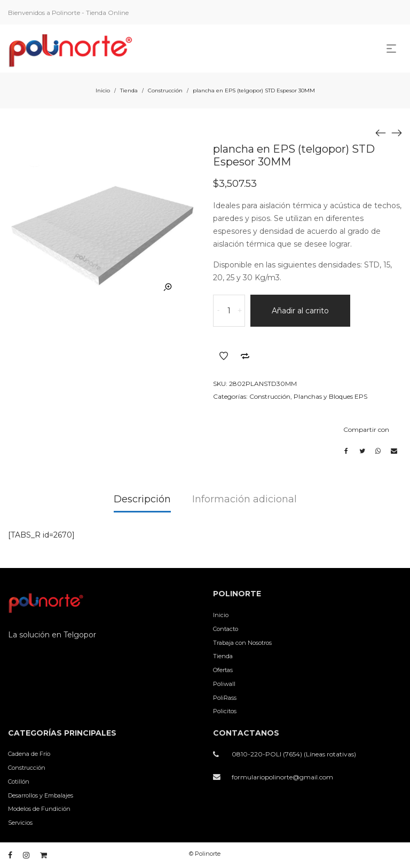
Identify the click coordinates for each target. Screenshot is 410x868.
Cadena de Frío (29, 754)
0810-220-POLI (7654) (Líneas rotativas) (294, 754)
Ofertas (223, 670)
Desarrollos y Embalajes (41, 795)
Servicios (20, 823)
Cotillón (19, 782)
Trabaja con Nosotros (242, 643)
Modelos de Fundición (39, 809)
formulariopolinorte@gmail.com (282, 777)
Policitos (225, 711)
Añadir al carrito (300, 311)
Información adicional (245, 499)
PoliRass (225, 698)
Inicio (103, 90)
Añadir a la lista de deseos (224, 356)
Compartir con (366, 429)
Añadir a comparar (245, 356)
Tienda (129, 90)
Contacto (226, 629)
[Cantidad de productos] (229, 311)
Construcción (165, 90)
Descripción (142, 499)
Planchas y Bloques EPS (330, 396)
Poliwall (224, 684)
